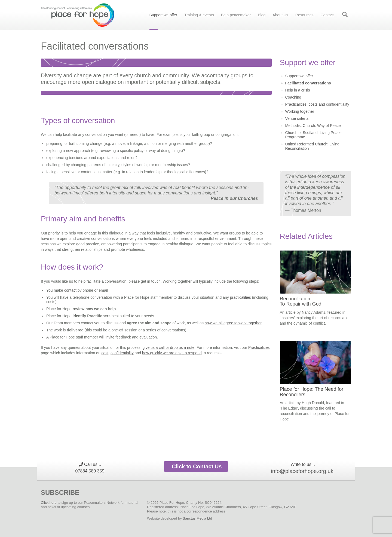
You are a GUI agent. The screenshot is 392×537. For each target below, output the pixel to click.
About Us (280, 15)
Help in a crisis (298, 90)
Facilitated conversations (308, 83)
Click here (49, 503)
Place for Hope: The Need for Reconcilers (312, 392)
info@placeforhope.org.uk (302, 471)
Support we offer (163, 15)
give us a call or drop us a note (169, 347)
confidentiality (122, 353)
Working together (300, 111)
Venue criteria (297, 118)
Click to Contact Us (196, 466)
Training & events (199, 15)
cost (105, 353)
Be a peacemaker (236, 15)
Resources (304, 15)
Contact (327, 15)
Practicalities (259, 347)
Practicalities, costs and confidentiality (317, 104)
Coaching (293, 97)
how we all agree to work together (233, 323)
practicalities (241, 297)
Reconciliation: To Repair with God (301, 301)
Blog (262, 15)
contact (70, 290)
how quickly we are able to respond (172, 353)
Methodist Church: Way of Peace (313, 126)
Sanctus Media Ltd (197, 518)
